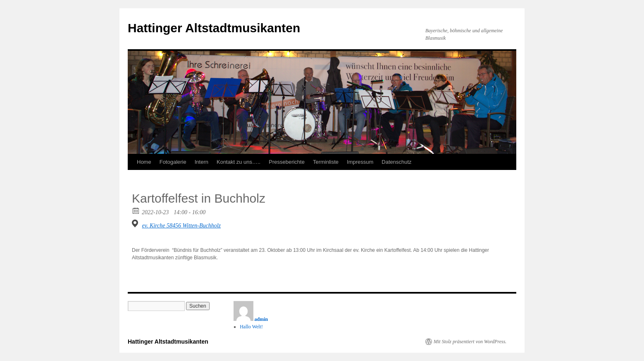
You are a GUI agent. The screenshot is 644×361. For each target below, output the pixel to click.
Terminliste (326, 162)
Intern (202, 162)
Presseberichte (287, 162)
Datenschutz (396, 162)
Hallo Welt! (251, 327)
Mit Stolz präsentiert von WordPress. (470, 342)
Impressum (360, 162)
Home (144, 162)
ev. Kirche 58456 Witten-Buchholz (182, 226)
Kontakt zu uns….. (239, 162)
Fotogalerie (173, 162)
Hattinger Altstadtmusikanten (214, 28)
